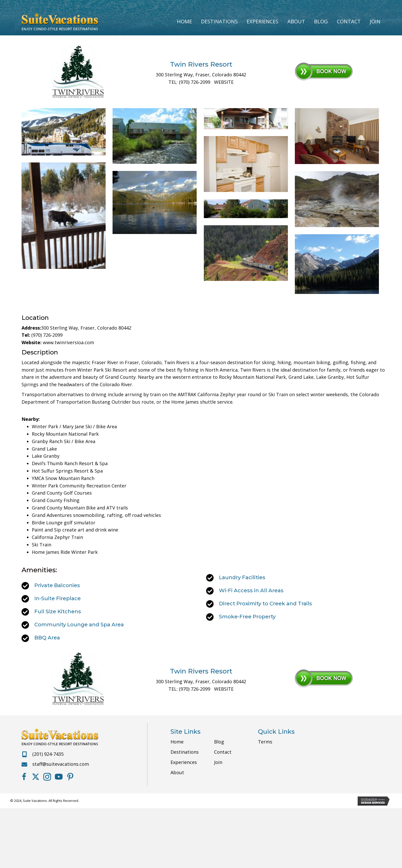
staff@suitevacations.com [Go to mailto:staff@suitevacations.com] (61, 764)
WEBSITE (224, 82)
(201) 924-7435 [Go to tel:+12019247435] (48, 754)
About (177, 772)
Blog (219, 742)
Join (218, 762)
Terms (265, 742)
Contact (223, 752)
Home (177, 742)
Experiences (184, 762)
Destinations (185, 752)
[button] (24, 777)
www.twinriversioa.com (68, 342)
